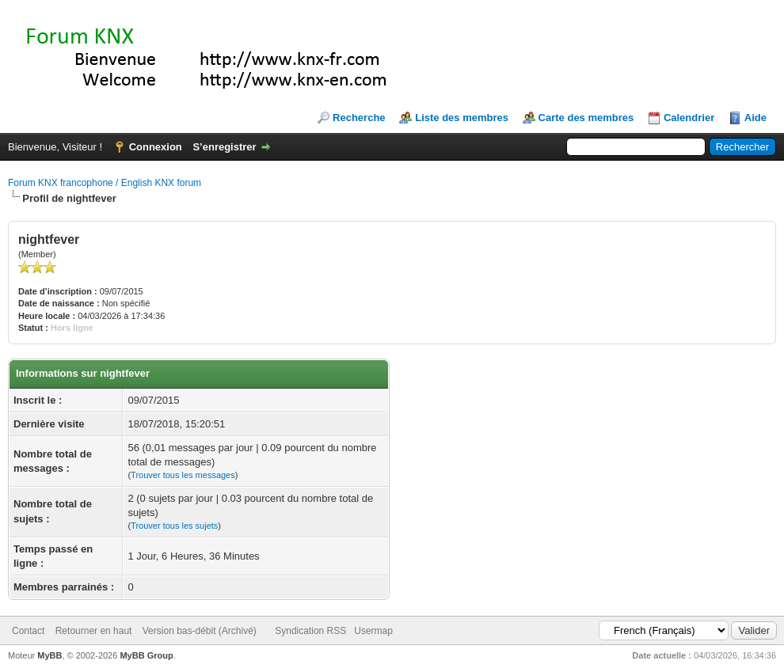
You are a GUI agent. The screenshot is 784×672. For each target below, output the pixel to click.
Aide (755, 118)
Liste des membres (462, 118)
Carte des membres (586, 118)
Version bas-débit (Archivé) (200, 631)
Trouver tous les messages (183, 475)
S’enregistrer (224, 147)
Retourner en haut (94, 631)
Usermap (373, 631)
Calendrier (689, 118)
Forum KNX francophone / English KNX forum (105, 183)
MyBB (49, 655)
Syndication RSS (310, 631)
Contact (28, 631)
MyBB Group (146, 655)
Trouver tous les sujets (174, 526)
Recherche (359, 118)
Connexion (156, 147)
